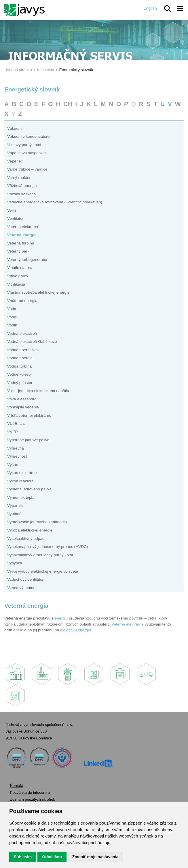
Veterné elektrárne (128, 624)
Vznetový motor (21, 588)
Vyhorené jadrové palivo (28, 440)
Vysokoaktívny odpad (26, 539)
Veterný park (18, 251)
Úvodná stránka (18, 70)
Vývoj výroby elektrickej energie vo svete (43, 571)
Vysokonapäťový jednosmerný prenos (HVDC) (48, 547)
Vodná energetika (22, 350)
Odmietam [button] (52, 857)
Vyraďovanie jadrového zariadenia (37, 522)
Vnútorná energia (22, 301)
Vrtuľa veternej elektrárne (29, 415)
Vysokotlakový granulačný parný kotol (40, 555)
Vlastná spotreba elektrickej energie (38, 292)
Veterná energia (22, 235)
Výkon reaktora (20, 481)
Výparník (15, 505)
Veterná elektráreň (23, 227)
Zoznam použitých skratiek (33, 799)
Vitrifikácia (16, 284)
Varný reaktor (19, 178)
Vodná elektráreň (22, 333)
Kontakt (17, 786)
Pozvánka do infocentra (30, 793)
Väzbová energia (22, 186)
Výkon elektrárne (22, 473)
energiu (61, 618)
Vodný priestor (20, 383)
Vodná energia (20, 358)
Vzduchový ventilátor (25, 579)
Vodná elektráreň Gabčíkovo (32, 342)
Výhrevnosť (17, 456)
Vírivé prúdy (18, 276)
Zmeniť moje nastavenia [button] (95, 857)
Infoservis (46, 70)
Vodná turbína (19, 366)
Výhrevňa (16, 448)
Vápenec (15, 161)
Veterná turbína (21, 243)
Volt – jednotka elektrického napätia (38, 391)
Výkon (13, 465)
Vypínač (14, 514)
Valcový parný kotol (24, 145)
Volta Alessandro (22, 399)
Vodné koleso (19, 374)
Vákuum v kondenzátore (28, 136)
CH (68, 104)
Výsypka (15, 563)
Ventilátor (15, 218)
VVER (13, 432)
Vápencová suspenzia (26, 153)
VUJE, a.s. (17, 424)
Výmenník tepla (21, 497)
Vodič (12, 317)
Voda (12, 309)
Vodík (12, 325)
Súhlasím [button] (23, 857)
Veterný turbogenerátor (27, 260)
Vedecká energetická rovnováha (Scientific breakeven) (55, 202)
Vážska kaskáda (22, 194)
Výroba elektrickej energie (30, 530)
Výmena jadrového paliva (29, 489)
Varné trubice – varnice (27, 169)
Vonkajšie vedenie (23, 407)
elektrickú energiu (76, 630)
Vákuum (14, 128)
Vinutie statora (20, 268)
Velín (12, 210)
